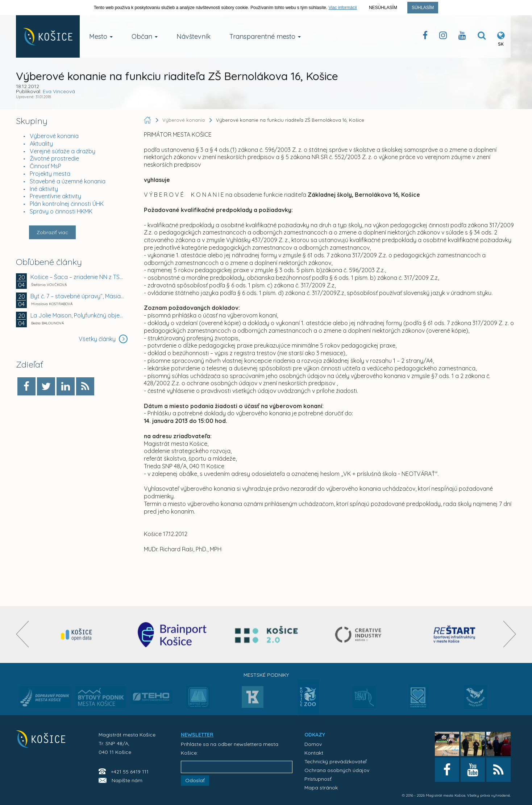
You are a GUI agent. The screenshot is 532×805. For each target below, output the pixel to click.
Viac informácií (342, 8)
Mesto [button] (101, 36)
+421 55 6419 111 (130, 772)
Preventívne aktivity (55, 196)
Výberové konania (54, 136)
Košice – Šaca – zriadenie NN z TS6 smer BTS (78, 277)
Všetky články (103, 339)
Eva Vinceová (59, 91)
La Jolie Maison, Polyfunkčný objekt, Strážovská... (78, 315)
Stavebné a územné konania (68, 181)
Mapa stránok (321, 788)
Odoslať (195, 780)
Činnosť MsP (45, 166)
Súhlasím (423, 8)
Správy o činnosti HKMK (61, 211)
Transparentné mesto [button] (265, 36)
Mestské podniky (266, 675)
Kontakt (314, 753)
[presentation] (22, 634)
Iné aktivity (44, 189)
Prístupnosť (318, 779)
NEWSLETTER (197, 735)
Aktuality (41, 144)
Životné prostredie (54, 158)
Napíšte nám (127, 780)
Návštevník (194, 36)
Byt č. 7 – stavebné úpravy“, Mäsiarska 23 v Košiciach (78, 296)
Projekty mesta (50, 174)
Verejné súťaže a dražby (63, 151)
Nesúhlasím (383, 8)
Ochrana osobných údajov (337, 770)
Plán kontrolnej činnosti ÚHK (67, 204)
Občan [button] (145, 36)
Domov (313, 744)
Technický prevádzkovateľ (335, 762)
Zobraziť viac (52, 232)
